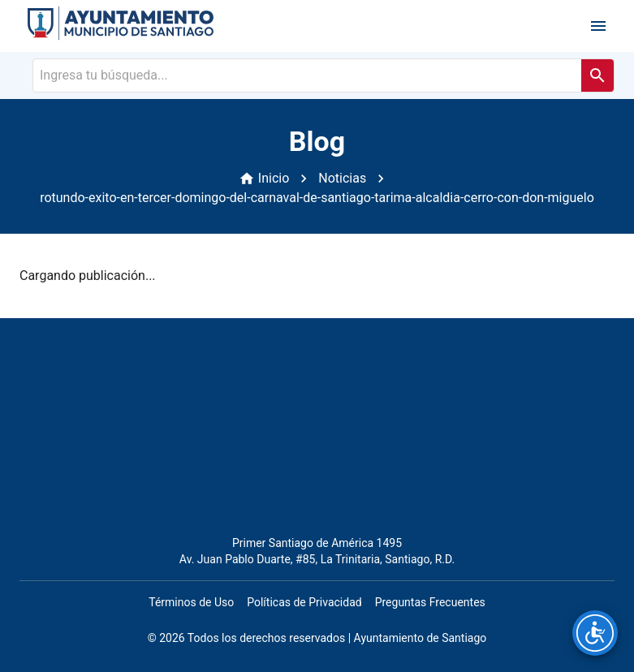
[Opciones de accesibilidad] (595, 633)
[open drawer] (598, 26)
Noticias (342, 178)
